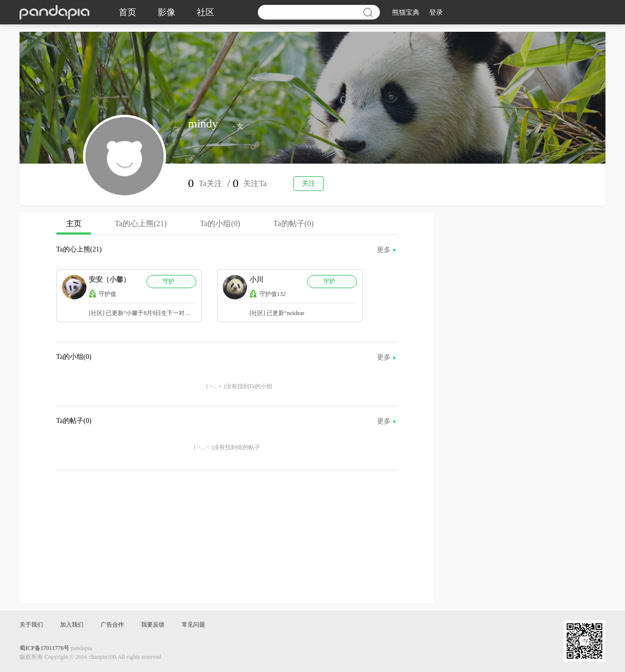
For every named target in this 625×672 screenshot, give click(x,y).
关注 (309, 183)
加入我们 (72, 625)
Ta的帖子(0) (293, 223)
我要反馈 (153, 625)
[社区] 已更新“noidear (277, 313)
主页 (74, 227)
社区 (206, 12)
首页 (127, 12)
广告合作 (112, 625)
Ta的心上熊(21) (141, 223)
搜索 (368, 12)
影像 (167, 12)
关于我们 (31, 625)
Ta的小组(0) (220, 223)
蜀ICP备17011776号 (44, 648)
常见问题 (193, 625)
